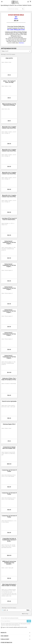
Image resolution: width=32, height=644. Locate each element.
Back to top (26, 614)
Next (29, 610)
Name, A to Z (16, 51)
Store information (6, 643)
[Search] (16, 9)
